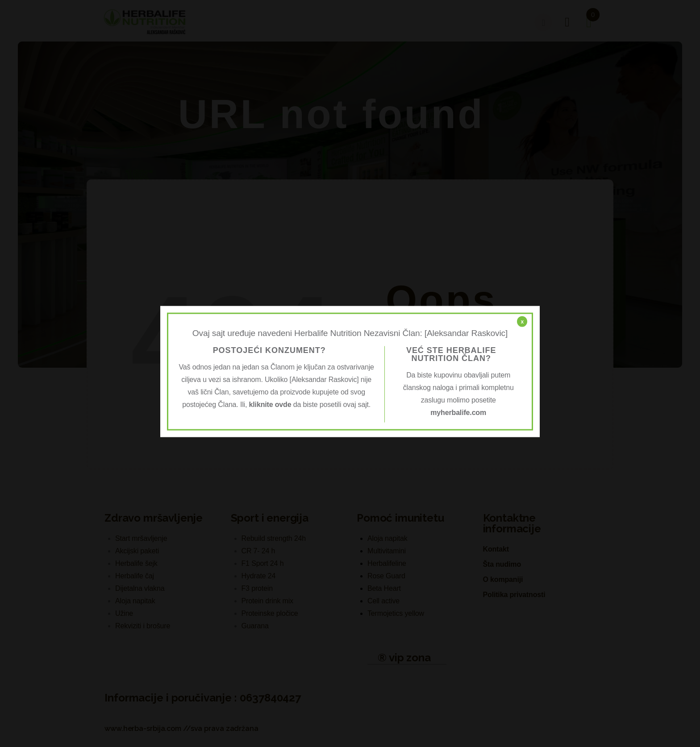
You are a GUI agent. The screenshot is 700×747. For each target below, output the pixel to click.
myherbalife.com (458, 412)
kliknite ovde (270, 404)
